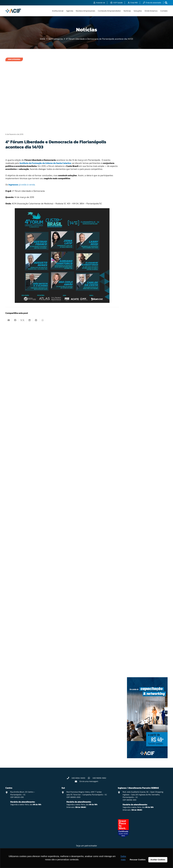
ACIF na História (140, 154)
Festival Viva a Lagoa (142, 298)
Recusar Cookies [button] (138, 860)
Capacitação (139, 189)
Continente (138, 218)
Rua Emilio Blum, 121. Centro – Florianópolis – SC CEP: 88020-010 (23, 795)
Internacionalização (142, 377)
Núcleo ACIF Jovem (141, 413)
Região (137, 581)
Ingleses (137, 356)
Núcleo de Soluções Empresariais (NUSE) (146, 497)
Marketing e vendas (141, 392)
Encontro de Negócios (142, 276)
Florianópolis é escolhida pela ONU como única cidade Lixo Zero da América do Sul (146, 118)
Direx (136, 233)
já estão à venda (22, 185)
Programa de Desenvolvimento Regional (146, 551)
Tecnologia (138, 639)
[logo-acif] (13, 11)
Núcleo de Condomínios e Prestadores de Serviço (144, 437)
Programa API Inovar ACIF (143, 535)
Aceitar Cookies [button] (158, 860)
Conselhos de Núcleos (142, 211)
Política (137, 528)
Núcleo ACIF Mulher (141, 421)
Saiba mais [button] (123, 858)
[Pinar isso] (36, 320)
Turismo (137, 653)
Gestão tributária (140, 327)
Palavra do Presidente (142, 520)
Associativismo (140, 168)
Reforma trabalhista (142, 574)
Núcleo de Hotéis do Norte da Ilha (146, 467)
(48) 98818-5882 (99, 778)
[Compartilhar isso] (15, 320)
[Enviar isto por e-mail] (9, 320)
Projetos (137, 567)
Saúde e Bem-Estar (141, 603)
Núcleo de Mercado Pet (143, 474)
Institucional (139, 370)
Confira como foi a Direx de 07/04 (144, 85)
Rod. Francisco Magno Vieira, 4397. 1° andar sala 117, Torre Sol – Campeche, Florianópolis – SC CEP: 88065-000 (87, 795)
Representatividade (142, 596)
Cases (136, 197)
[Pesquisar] (147, 60)
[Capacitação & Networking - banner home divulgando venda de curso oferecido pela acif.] (147, 757)
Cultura (137, 226)
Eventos (137, 291)
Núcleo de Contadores (142, 445)
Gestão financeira (141, 320)
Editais (137, 247)
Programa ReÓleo (141, 560)
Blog (136, 175)
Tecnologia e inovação (142, 646)
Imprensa (138, 341)
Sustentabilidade (141, 632)
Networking (138, 406)
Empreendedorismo (142, 269)
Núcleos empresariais (142, 506)
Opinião (137, 513)
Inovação (138, 363)
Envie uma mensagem (89, 781)
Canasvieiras (139, 182)
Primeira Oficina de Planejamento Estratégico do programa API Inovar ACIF (145, 100)
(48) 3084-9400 (78, 778)
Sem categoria (139, 617)
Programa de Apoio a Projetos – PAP (147, 542)
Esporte (137, 283)
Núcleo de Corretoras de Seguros (146, 452)
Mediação (138, 399)
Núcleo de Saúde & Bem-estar (145, 489)
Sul (135, 625)
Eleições (137, 262)
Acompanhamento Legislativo (145, 161)
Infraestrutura (139, 348)
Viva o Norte (139, 661)
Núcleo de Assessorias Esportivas (147, 428)
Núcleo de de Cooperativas (144, 460)
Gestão (137, 312)
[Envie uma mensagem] (77, 781)
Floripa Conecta (140, 305)
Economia (138, 240)
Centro (137, 204)
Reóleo (137, 588)
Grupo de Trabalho (141, 334)
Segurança (138, 610)
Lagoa (136, 384)
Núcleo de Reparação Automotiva (146, 481)
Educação (138, 255)
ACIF (136, 146)
